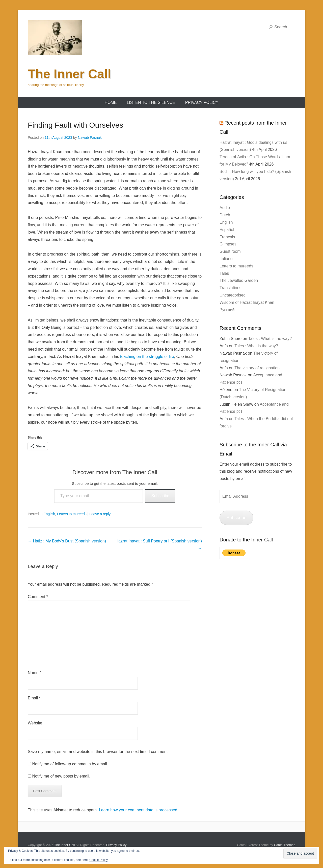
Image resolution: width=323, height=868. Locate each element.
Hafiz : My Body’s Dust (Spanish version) (67, 541)
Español (227, 230)
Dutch (225, 215)
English (49, 514)
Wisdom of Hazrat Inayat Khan (247, 302)
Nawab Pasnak (90, 138)
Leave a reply (100, 514)
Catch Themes (285, 845)
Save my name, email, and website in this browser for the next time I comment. (98, 752)
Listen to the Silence (151, 102)
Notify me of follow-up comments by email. (70, 764)
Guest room (230, 251)
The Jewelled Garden (239, 280)
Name (34, 673)
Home (111, 102)
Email (34, 698)
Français (227, 237)
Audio (225, 208)
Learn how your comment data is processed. (139, 810)
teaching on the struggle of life (147, 357)
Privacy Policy (202, 102)
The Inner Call (70, 74)
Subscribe (160, 496)
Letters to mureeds (72, 514)
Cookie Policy (99, 860)
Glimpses (228, 244)
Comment (38, 597)
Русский (227, 310)
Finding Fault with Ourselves (76, 125)
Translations (231, 288)
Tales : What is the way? (270, 339)
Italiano (226, 259)
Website (35, 723)
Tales (224, 273)
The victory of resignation (257, 368)
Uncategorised (233, 295)
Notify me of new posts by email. (61, 776)
